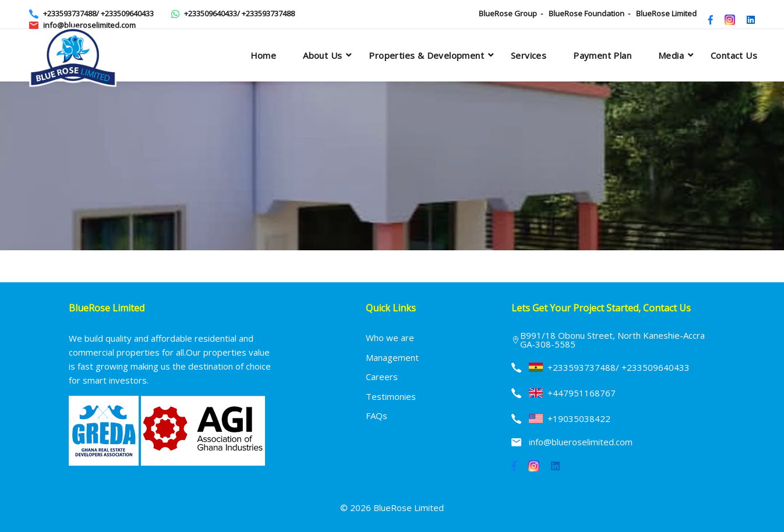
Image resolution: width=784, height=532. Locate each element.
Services (529, 55)
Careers (382, 377)
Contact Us (734, 55)
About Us (322, 55)
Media (671, 55)
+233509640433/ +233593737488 (239, 13)
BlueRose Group (508, 13)
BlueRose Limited (666, 13)
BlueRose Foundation (587, 13)
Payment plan (602, 55)
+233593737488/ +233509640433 (98, 13)
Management (392, 357)
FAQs (377, 416)
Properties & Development (426, 55)
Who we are (390, 338)
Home (264, 55)
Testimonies (391, 396)
